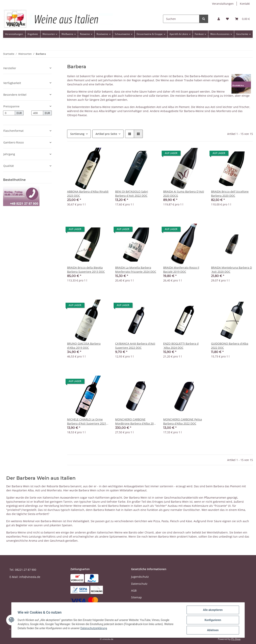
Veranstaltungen (223, 4)
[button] (219, 19)
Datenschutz (139, 584)
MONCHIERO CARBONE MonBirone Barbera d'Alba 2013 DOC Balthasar (136, 422)
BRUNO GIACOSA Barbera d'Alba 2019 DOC (84, 346)
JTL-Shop (236, 639)
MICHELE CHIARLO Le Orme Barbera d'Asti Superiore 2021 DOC (87, 422)
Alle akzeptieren (213, 610)
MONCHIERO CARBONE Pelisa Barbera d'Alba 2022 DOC (183, 421)
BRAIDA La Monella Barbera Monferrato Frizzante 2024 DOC (136, 270)
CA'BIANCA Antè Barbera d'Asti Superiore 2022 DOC (135, 346)
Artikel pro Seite (106, 134)
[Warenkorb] (242, 19)
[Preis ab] (9, 113)
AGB (134, 590)
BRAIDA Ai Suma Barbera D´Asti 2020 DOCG (184, 194)
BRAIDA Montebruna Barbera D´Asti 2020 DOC (231, 270)
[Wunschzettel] (227, 19)
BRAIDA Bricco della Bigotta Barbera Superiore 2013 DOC (86, 270)
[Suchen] (181, 19)
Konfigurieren (213, 620)
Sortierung (77, 134)
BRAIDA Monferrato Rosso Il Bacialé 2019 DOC (181, 270)
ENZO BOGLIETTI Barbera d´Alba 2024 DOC (181, 346)
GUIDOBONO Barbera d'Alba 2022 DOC (230, 346)
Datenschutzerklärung (94, 628)
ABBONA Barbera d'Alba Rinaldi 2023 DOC (88, 194)
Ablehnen (213, 630)
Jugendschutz (140, 577)
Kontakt (245, 4)
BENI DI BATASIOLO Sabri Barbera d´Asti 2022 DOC (132, 194)
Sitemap (136, 597)
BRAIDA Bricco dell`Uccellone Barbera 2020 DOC (230, 194)
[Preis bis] (37, 113)
